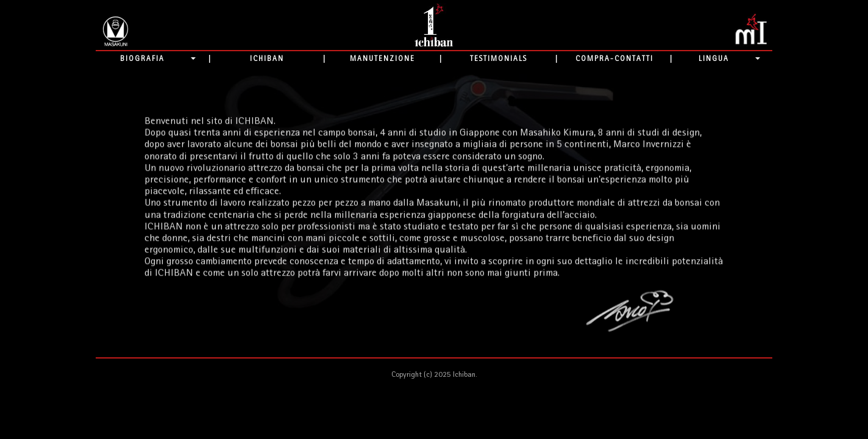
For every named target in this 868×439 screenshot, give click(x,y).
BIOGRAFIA (142, 59)
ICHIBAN (267, 59)
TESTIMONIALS (499, 59)
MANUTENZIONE (382, 59)
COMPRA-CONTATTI (614, 59)
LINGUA (714, 59)
